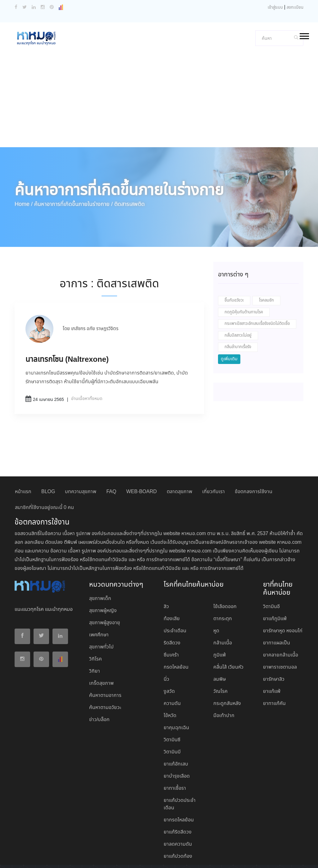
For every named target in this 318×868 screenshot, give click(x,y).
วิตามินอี (271, 575)
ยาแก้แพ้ (272, 660)
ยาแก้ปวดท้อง (178, 825)
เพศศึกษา (99, 603)
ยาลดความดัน (178, 813)
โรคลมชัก (266, 269)
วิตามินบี (172, 720)
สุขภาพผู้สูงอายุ (105, 591)
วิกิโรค (95, 627)
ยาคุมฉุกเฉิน (176, 696)
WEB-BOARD (141, 460)
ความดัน (172, 672)
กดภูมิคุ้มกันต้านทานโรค (244, 281)
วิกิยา (95, 640)
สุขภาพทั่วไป (101, 615)
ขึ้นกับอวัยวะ (234, 269)
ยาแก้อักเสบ (176, 732)
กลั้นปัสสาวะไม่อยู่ (238, 304)
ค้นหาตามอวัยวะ (105, 676)
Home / (24, 173)
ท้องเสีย (172, 587)
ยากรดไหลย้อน (179, 788)
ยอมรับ (160, 858)
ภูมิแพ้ (220, 623)
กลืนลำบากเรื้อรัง (238, 315)
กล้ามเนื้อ (223, 611)
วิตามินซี (172, 708)
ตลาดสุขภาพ (179, 460)
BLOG (48, 460)
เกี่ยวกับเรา (214, 460)
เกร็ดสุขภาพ (101, 652)
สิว (166, 575)
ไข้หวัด (170, 684)
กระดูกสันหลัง (227, 672)
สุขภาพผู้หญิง (103, 579)
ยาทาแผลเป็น (277, 611)
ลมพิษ (220, 648)
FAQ (111, 460)
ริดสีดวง (172, 611)
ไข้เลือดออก (225, 575)
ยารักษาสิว (274, 648)
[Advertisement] (159, 69)
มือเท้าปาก (224, 684)
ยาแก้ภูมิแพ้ (275, 587)
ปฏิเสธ (178, 858)
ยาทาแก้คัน (274, 672)
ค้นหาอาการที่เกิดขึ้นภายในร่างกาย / (73, 173)
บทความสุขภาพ (81, 460)
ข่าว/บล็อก (99, 688)
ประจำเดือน (175, 599)
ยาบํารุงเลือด (177, 745)
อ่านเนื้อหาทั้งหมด (87, 367)
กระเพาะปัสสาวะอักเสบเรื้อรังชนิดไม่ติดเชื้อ (257, 292)
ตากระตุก (223, 587)
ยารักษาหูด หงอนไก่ (283, 599)
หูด (216, 599)
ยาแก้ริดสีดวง (178, 800)
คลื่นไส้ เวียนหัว (228, 636)
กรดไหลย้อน (176, 636)
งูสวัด (169, 660)
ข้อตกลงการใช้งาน (254, 460)
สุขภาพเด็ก (100, 567)
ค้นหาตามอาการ (105, 664)
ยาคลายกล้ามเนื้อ (281, 623)
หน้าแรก (23, 460)
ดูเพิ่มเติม (229, 327)
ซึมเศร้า (171, 623)
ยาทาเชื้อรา (175, 757)
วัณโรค (220, 660)
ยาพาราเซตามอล (280, 636)
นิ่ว (166, 648)
